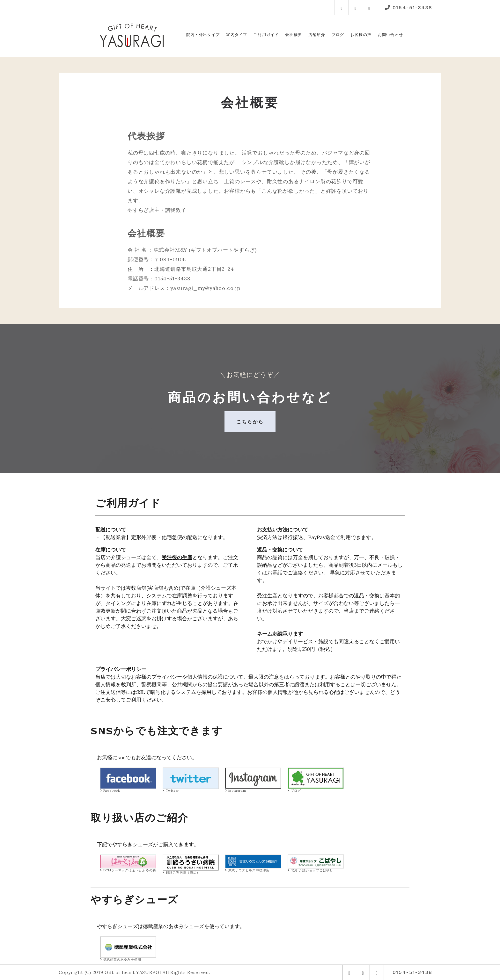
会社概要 (294, 35)
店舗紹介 (317, 35)
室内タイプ (237, 35)
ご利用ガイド (266, 35)
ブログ (338, 35)
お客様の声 (361, 35)
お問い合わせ (390, 35)
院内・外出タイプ (203, 35)
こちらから (250, 422)
